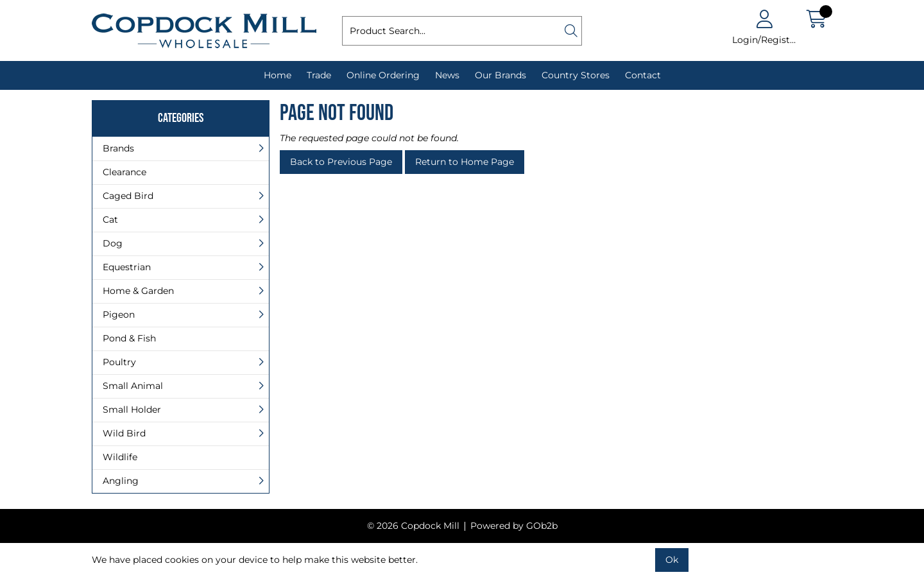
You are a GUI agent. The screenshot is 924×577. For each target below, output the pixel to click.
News (447, 75)
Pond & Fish (129, 338)
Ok (672, 560)
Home (278, 75)
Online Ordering (383, 75)
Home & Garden (138, 291)
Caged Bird (128, 196)
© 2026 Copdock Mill (413, 526)
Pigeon (119, 314)
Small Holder (132, 409)
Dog (113, 243)
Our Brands (501, 75)
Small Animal (133, 386)
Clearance (124, 172)
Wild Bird (124, 433)
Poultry (119, 362)
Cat (110, 220)
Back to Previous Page (341, 162)
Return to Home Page (465, 162)
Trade (319, 75)
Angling (121, 481)
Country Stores (576, 75)
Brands (118, 148)
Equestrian (127, 267)
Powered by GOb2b (514, 526)
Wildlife (120, 457)
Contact (643, 75)
